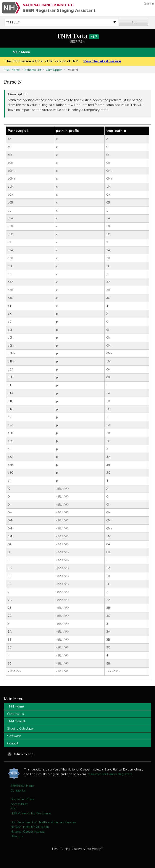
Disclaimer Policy (22, 799)
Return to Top (23, 754)
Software (14, 736)
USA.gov (17, 836)
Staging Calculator (21, 729)
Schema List (33, 70)
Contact (13, 743)
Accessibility (19, 804)
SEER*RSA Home (23, 786)
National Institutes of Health (30, 827)
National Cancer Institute (28, 832)
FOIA (14, 809)
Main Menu (21, 52)
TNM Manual (16, 721)
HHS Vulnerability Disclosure (31, 813)
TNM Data (78, 36)
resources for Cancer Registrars (110, 774)
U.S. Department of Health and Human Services (43, 822)
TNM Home (12, 70)
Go (133, 22)
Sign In (149, 3)
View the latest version (102, 61)
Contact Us (18, 790)
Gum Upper (54, 70)
